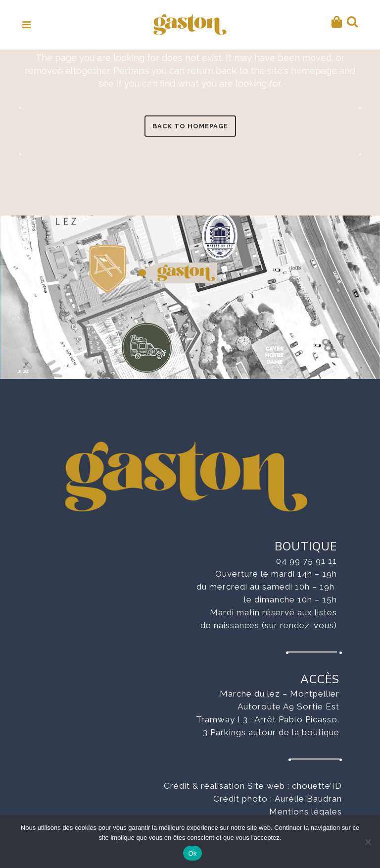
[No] (368, 842)
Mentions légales (306, 812)
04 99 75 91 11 (307, 561)
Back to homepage (190, 126)
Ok (192, 853)
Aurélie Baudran (308, 799)
